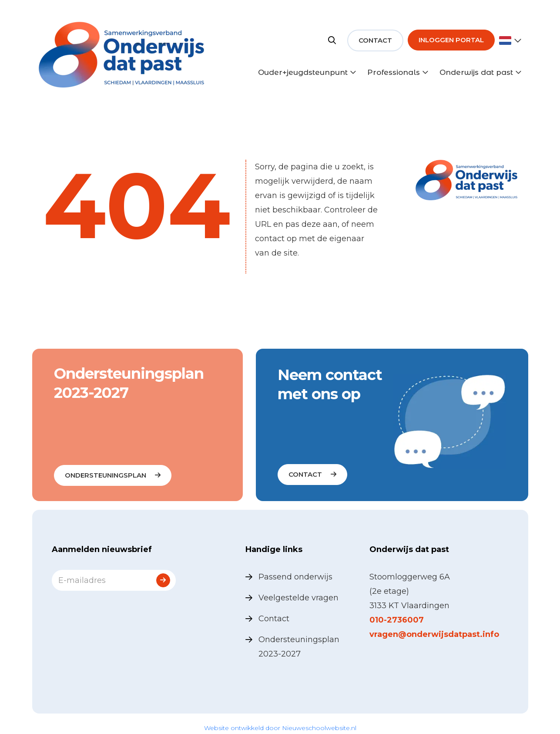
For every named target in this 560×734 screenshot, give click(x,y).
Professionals (394, 72)
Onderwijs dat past (476, 72)
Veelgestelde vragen (298, 598)
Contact (375, 40)
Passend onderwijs (295, 577)
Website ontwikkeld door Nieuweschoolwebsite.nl (280, 728)
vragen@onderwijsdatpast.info (434, 634)
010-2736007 (397, 620)
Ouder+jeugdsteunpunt (303, 72)
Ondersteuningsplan (106, 475)
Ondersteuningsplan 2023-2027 (299, 647)
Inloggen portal (451, 40)
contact (305, 474)
